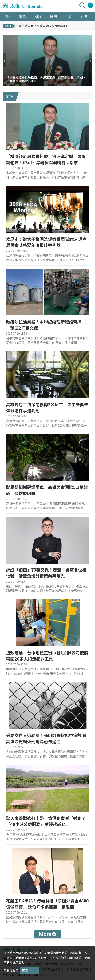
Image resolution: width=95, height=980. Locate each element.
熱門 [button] (7, 16)
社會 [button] (84, 16)
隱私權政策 (11, 971)
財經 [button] (38, 16)
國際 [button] (53, 16)
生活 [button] (69, 16)
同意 (25, 971)
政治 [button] (23, 16)
